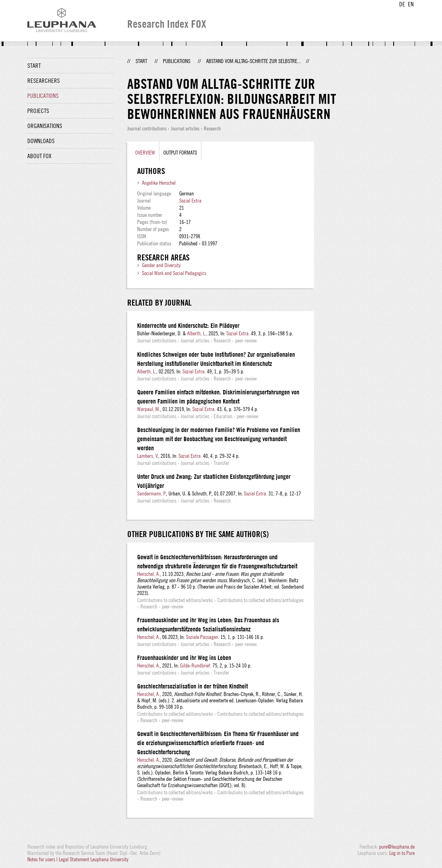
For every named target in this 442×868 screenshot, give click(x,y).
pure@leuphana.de (397, 847)
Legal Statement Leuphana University (94, 859)
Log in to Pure (402, 853)
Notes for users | (43, 859)
